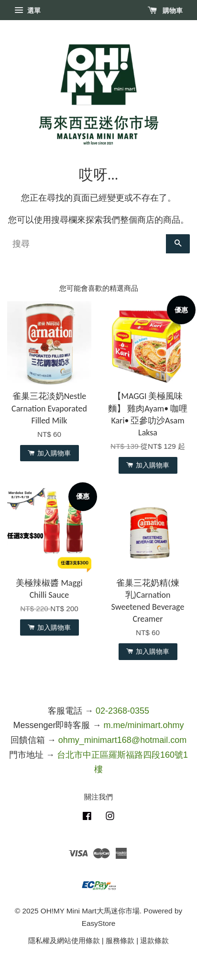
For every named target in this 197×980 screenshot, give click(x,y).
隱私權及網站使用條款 (64, 940)
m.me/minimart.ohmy (144, 725)
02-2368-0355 (122, 711)
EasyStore (99, 923)
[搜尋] (87, 244)
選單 (27, 11)
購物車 (165, 11)
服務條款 (120, 940)
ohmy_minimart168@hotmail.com (122, 740)
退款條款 (154, 940)
